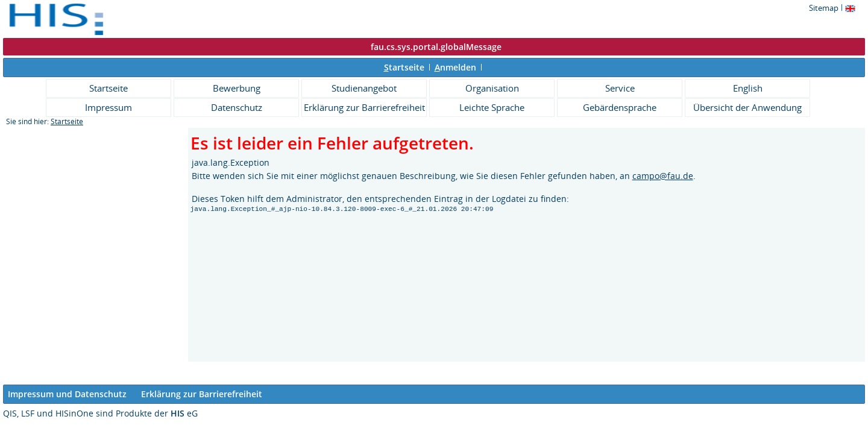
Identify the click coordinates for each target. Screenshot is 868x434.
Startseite (108, 88)
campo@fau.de (663, 176)
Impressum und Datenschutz (67, 394)
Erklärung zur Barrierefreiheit (364, 107)
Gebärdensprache (620, 107)
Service (620, 88)
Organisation (492, 88)
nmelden (455, 67)
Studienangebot (364, 88)
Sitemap (824, 8)
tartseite (404, 67)
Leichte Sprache (492, 107)
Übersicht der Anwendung (747, 107)
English (748, 88)
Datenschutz (237, 107)
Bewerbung (237, 88)
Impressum (108, 107)
